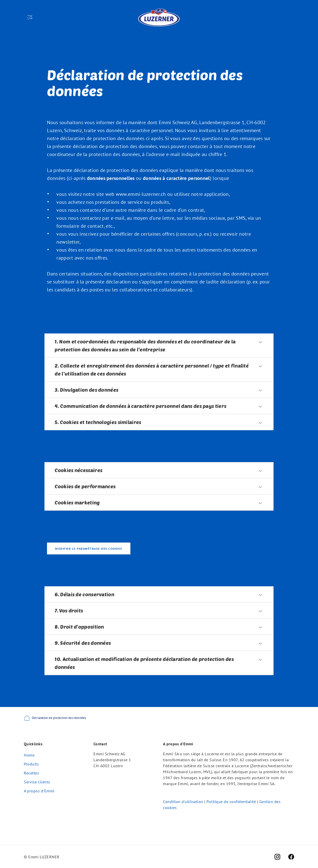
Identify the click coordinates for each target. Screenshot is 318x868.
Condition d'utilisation (183, 802)
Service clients (37, 782)
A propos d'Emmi (39, 791)
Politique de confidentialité (231, 802)
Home (29, 755)
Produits (31, 764)
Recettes (31, 773)
